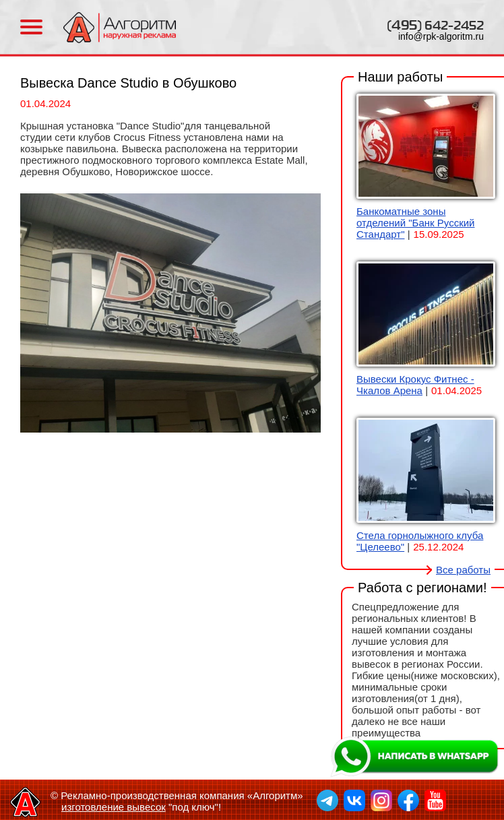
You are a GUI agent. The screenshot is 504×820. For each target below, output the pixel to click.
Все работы (463, 570)
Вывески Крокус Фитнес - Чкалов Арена (415, 385)
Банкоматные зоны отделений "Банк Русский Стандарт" (415, 223)
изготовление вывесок (114, 807)
